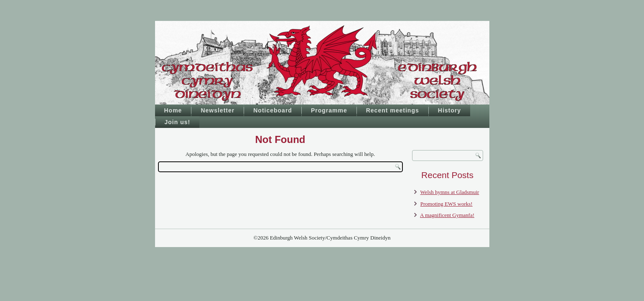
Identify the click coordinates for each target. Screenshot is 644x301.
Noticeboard (273, 110)
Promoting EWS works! (447, 204)
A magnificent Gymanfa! (447, 215)
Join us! (178, 122)
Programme (329, 110)
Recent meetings (393, 110)
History (449, 110)
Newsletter (218, 110)
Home (173, 110)
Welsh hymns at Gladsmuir (450, 192)
